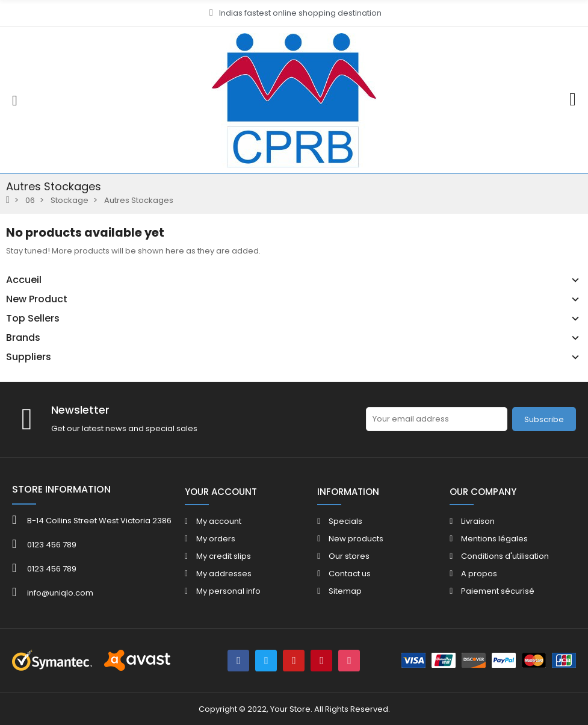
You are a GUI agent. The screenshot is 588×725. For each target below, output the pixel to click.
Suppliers (29, 357)
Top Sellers (33, 319)
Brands (23, 338)
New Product (37, 299)
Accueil (24, 280)
